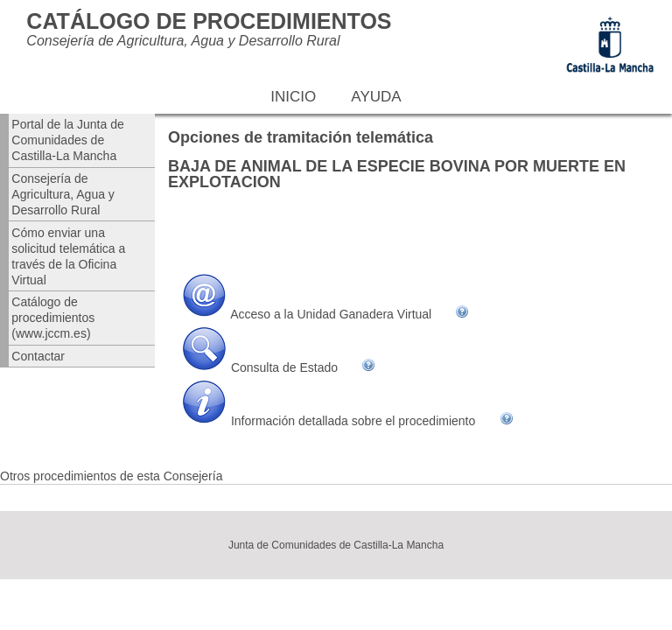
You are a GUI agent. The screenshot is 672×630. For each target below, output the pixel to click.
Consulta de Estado (284, 367)
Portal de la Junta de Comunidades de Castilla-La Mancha (67, 140)
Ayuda (376, 97)
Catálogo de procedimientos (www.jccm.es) (53, 318)
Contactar (38, 356)
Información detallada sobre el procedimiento (353, 421)
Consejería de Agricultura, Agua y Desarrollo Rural (63, 194)
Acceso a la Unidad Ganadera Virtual (331, 314)
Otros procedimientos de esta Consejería (111, 476)
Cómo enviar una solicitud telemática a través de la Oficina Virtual (68, 256)
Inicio (293, 97)
